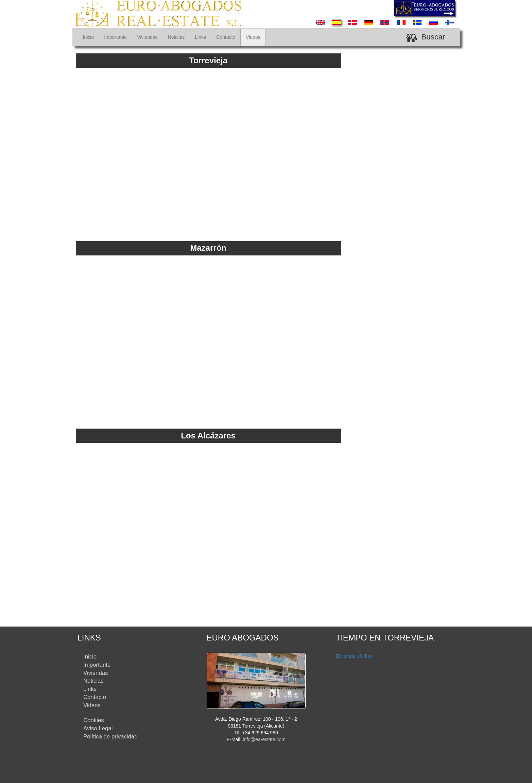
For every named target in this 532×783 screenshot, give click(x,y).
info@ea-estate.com (264, 739)
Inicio (89, 37)
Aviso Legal (98, 728)
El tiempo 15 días (354, 656)
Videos (253, 37)
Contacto (226, 37)
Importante (115, 37)
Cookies (94, 720)
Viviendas (147, 37)
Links (200, 37)
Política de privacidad (110, 737)
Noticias (176, 37)
